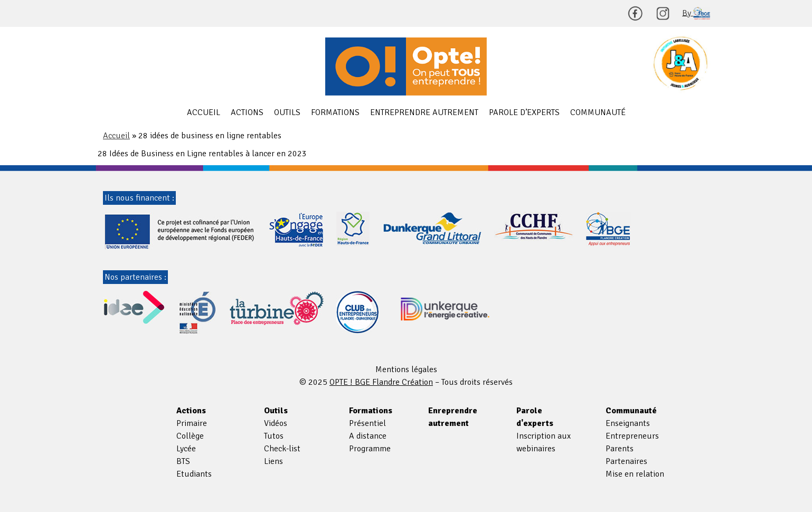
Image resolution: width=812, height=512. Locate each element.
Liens (273, 461)
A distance (368, 436)
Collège (190, 436)
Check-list (282, 449)
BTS (183, 461)
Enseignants (628, 423)
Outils (287, 112)
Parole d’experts (524, 112)
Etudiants (194, 474)
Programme (370, 449)
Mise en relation (635, 474)
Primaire (192, 423)
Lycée (186, 449)
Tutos (274, 436)
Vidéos (276, 423)
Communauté (598, 112)
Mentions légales (406, 369)
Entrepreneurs (632, 436)
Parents (620, 449)
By (696, 13)
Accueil (204, 112)
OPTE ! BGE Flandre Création (406, 67)
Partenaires (626, 461)
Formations (335, 112)
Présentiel (367, 423)
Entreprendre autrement (424, 112)
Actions (247, 112)
